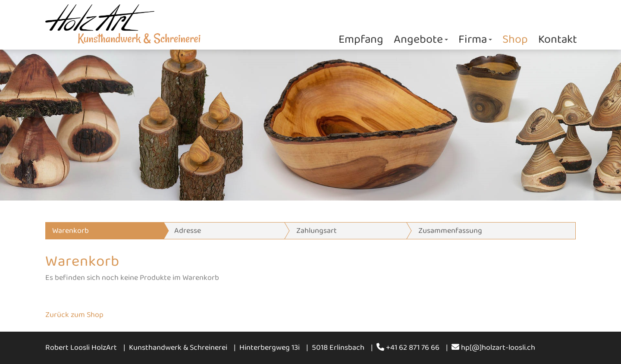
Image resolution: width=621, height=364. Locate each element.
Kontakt (558, 39)
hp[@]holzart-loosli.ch (493, 348)
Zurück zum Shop (74, 315)
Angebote (421, 39)
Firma (475, 39)
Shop (515, 39)
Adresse (188, 231)
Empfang (361, 39)
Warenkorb (71, 231)
